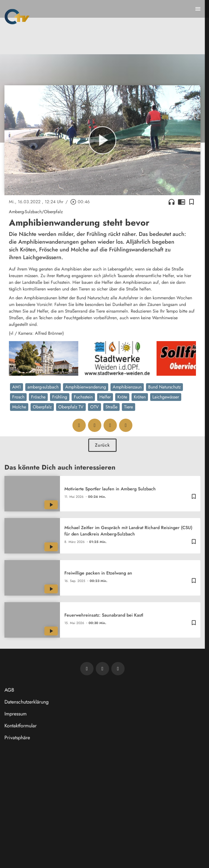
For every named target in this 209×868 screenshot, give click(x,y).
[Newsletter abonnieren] (87, 669)
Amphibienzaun (127, 387)
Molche (19, 407)
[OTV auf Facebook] (102, 669)
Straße (111, 407)
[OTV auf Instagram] (118, 669)
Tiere (129, 407)
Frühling (60, 397)
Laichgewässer (166, 397)
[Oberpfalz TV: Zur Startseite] (17, 17)
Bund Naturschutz (164, 387)
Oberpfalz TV (71, 407)
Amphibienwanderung (86, 387)
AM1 (17, 387)
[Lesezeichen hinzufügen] (192, 202)
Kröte (122, 397)
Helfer (105, 397)
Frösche (38, 397)
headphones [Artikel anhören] (172, 202)
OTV (95, 407)
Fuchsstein (83, 397)
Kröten (140, 397)
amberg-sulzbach (43, 387)
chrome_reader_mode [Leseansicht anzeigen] (182, 202)
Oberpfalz (42, 407)
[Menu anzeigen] (198, 9)
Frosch (18, 397)
